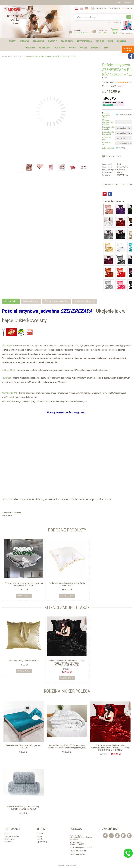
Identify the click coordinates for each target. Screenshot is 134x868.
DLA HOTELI (60, 48)
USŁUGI (72, 48)
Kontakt (95, 48)
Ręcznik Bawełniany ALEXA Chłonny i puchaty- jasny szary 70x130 (24, 808)
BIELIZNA (100, 41)
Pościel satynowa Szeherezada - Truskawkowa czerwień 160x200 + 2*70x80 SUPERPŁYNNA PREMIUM (110, 748)
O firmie (40, 833)
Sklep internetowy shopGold (67, 865)
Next (103, 111)
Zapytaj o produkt (111, 185)
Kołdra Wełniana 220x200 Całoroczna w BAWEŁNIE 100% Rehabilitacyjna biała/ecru (67, 747)
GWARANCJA (122, 175)
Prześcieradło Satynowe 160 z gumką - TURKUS (24, 747)
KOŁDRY (12, 41)
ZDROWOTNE (38, 41)
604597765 (127, 2)
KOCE (111, 41)
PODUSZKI (24, 41)
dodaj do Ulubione (114, 156)
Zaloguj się (101, 8)
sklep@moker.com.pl (84, 848)
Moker (104, 78)
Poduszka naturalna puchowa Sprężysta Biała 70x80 (67, 584)
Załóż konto (114, 8)
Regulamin (8, 842)
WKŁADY (83, 48)
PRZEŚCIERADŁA (84, 41)
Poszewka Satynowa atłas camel (24, 661)
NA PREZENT (45, 48)
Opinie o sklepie (43, 842)
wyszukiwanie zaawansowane (120, 23)
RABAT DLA (82, 32)
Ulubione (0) (127, 8)
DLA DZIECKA (67, 41)
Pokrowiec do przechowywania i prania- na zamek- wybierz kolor (24, 584)
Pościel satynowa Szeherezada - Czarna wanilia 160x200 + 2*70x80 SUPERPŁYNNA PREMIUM (67, 663)
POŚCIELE (52, 41)
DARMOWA (102, 32)
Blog (106, 48)
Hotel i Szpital (9, 839)
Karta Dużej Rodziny (12, 836)
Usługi (39, 836)
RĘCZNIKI (121, 41)
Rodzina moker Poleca (67, 691)
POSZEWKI (30, 48)
